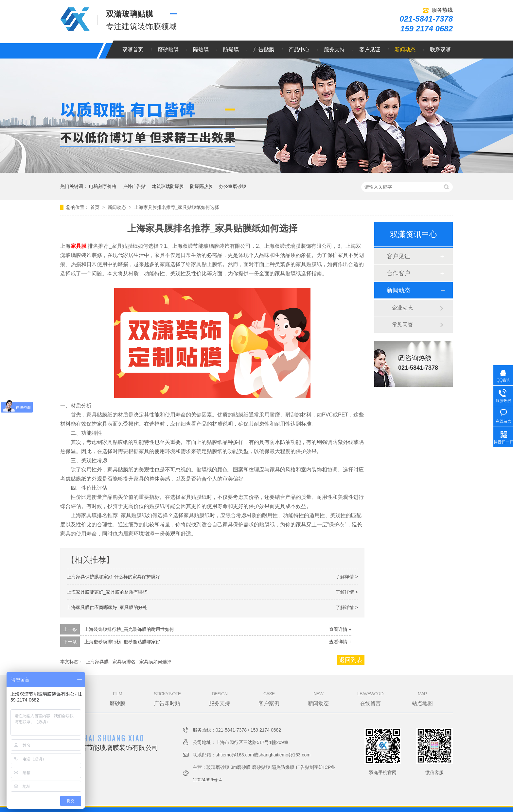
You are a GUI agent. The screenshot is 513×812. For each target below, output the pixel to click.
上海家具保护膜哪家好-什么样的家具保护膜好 (113, 577)
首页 (96, 207)
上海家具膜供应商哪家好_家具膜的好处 (107, 607)
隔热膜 (201, 50)
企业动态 (402, 308)
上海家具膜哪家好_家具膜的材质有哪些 (107, 592)
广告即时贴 (167, 698)
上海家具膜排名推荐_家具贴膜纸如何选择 (177, 207)
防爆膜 (231, 50)
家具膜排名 (124, 662)
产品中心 (299, 50)
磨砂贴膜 (168, 50)
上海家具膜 (97, 662)
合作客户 (398, 273)
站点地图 (422, 698)
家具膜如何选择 (155, 662)
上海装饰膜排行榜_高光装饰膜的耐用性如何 (129, 629)
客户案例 (269, 698)
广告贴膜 (264, 50)
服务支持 (334, 50)
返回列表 (351, 660)
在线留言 (370, 698)
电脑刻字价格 (103, 186)
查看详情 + (340, 629)
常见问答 (402, 324)
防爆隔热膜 (202, 186)
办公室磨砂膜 (233, 186)
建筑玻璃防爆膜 (168, 186)
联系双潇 (440, 50)
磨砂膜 (117, 698)
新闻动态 (405, 50)
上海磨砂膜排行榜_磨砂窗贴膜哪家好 (122, 642)
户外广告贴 (134, 186)
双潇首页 (133, 50)
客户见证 (370, 50)
